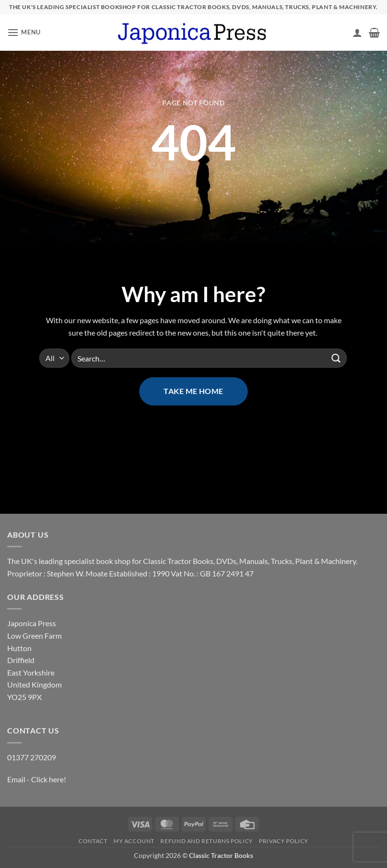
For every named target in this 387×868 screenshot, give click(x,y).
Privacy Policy (284, 841)
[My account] (357, 33)
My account (134, 841)
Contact (93, 841)
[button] (24, 32)
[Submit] (336, 358)
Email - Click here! (37, 779)
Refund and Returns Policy (206, 841)
